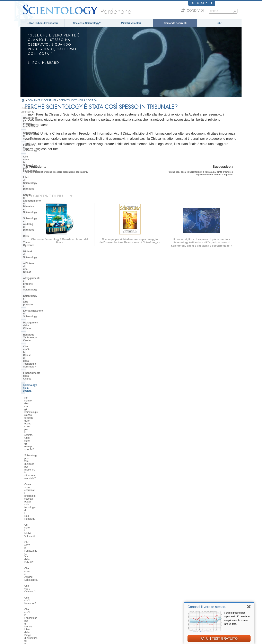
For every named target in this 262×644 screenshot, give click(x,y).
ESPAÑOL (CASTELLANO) (82, 590)
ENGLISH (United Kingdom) (37, 578)
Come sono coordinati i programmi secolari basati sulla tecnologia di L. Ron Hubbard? (44, 277)
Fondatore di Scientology (38, 129)
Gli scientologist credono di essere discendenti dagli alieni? (43, 464)
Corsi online (128, 595)
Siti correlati (202, 3)
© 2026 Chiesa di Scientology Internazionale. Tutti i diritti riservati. (53, 640)
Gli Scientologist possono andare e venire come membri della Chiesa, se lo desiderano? (43, 445)
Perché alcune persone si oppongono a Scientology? (39, 417)
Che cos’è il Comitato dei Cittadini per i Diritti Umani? (43, 352)
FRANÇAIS (28, 586)
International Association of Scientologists (202, 599)
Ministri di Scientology (36, 181)
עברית (26, 590)
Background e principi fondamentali (36, 115)
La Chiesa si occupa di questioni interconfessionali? (42, 399)
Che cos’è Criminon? (36, 306)
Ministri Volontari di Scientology (196, 595)
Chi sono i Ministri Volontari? (40, 286)
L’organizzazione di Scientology (42, 209)
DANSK (26, 582)
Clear (26, 169)
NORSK (72, 578)
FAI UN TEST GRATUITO (219, 639)
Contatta (126, 603)
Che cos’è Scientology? (87, 23)
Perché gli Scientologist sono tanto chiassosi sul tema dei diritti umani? (44, 334)
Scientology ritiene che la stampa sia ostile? (42, 435)
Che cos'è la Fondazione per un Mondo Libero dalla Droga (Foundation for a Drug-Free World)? (42, 323)
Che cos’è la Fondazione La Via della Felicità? (42, 293)
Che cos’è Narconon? (36, 313)
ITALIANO (73, 598)
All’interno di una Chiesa (38, 188)
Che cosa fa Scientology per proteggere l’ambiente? (40, 376)
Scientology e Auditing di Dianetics (38, 161)
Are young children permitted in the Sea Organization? (43, 532)
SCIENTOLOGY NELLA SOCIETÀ (78, 100)
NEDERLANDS (30, 607)
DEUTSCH (28, 611)
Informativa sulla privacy (165, 640)
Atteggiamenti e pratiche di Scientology (39, 195)
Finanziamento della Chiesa (39, 237)
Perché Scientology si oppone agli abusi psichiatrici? (43, 344)
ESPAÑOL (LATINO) (78, 586)
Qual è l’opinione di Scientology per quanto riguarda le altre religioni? (44, 408)
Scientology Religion (191, 583)
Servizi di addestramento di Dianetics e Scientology (39, 152)
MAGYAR (73, 574)
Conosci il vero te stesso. (207, 607)
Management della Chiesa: (39, 215)
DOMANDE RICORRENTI (42, 100)
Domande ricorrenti (175, 23)
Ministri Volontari (131, 23)
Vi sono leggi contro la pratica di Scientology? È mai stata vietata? (42, 497)
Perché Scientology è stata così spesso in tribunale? (42, 473)
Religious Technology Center (40, 222)
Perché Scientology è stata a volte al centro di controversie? (43, 426)
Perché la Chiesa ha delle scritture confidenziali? (43, 456)
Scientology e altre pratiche (39, 203)
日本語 (26, 595)
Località (125, 607)
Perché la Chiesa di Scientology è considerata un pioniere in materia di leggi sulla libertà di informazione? (43, 364)
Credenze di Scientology (37, 123)
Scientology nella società (38, 243)
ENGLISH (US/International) (37, 574)
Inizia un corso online (191, 591)
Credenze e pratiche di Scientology (139, 575)
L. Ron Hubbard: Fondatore (43, 23)
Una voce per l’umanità (133, 579)
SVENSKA (73, 582)
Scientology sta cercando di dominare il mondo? (39, 523)
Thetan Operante (33, 175)
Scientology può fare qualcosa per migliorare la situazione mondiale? (43, 266)
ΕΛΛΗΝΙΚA (74, 594)
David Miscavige (189, 587)
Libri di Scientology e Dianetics (41, 145)
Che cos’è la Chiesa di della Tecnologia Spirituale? (39, 229)
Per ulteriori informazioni (134, 599)
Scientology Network (191, 579)
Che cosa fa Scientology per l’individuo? (40, 137)
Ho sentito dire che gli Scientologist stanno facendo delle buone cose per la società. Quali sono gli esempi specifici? (43, 255)
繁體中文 (27, 603)
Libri (220, 23)
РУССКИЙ (28, 599)
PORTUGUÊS (75, 602)
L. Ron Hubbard (130, 571)
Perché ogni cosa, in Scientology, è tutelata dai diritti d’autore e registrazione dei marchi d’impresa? (43, 485)
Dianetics (186, 575)
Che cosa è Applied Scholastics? (42, 300)
